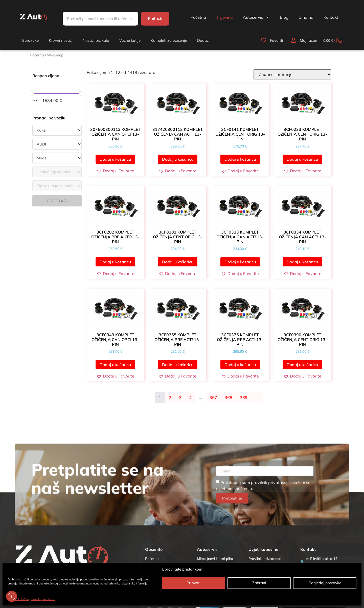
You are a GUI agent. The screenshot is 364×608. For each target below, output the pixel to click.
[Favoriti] (255, 40)
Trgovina (224, 17)
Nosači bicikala (96, 40)
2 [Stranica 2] (170, 397)
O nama (306, 17)
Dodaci (203, 40)
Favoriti (268, 40)
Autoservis (256, 17)
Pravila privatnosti (43, 599)
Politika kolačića (18, 599)
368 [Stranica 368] (229, 397)
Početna (198, 17)
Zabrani (259, 583)
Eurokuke (30, 40)
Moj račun (299, 40)
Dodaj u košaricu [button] (115, 159)
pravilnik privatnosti (270, 558)
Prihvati (194, 583)
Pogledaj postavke (325, 583)
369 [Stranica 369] (244, 397)
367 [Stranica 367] (213, 397)
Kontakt (331, 17)
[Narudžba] (292, 74)
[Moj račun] (285, 40)
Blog (284, 17)
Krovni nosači (61, 40)
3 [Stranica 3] (180, 397)
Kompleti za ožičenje (169, 40)
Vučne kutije (130, 40)
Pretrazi (57, 201)
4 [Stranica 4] (190, 397)
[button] (115, 171)
